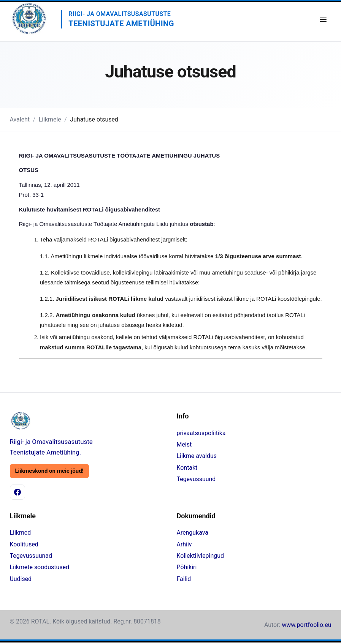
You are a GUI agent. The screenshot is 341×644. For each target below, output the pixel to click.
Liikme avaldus (197, 456)
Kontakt (187, 468)
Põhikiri (187, 567)
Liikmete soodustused (40, 567)
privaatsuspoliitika (201, 433)
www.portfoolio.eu (306, 625)
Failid (184, 579)
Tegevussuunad (31, 556)
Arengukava (193, 533)
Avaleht (20, 119)
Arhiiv (184, 544)
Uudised (21, 579)
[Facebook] (17, 492)
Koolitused (24, 544)
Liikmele (50, 119)
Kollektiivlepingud (200, 556)
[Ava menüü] (323, 19)
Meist (184, 444)
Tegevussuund (196, 479)
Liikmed (21, 533)
